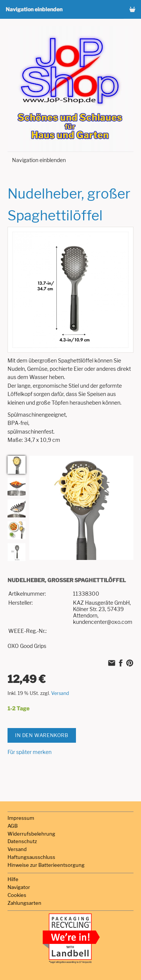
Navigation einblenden (34, 9)
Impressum (21, 818)
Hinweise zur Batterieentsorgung (46, 865)
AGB (13, 826)
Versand (60, 693)
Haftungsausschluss (31, 857)
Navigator (19, 887)
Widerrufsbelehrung (31, 834)
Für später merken (30, 752)
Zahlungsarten (24, 903)
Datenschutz (22, 841)
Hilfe (13, 879)
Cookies (17, 895)
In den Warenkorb (42, 735)
